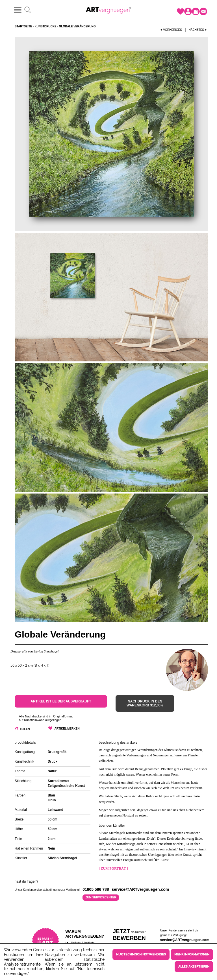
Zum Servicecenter (101, 895)
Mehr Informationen (192, 953)
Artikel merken (67, 729)
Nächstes (198, 30)
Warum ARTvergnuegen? (85, 932)
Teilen (25, 729)
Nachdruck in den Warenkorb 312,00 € (145, 703)
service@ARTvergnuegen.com (185, 938)
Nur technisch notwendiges (141, 953)
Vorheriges (171, 30)
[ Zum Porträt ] (113, 868)
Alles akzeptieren (194, 964)
